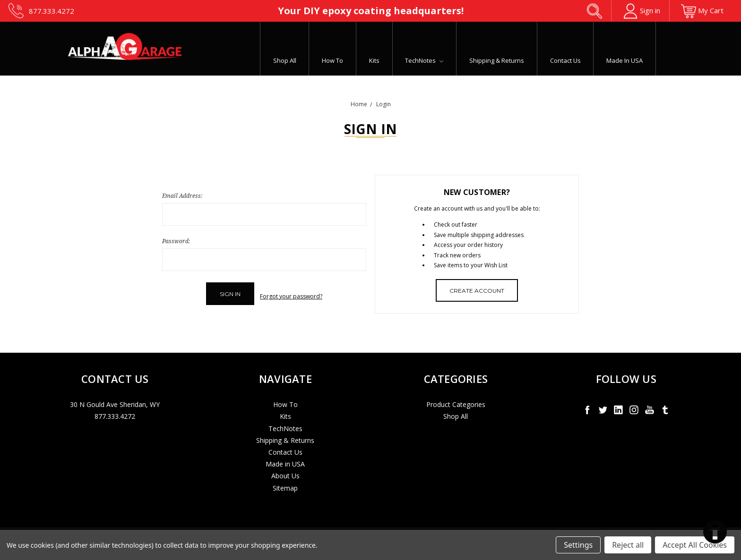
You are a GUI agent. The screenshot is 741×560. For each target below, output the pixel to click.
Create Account (477, 291)
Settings (578, 545)
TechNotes (424, 60)
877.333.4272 (115, 412)
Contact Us (565, 60)
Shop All (285, 60)
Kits (374, 60)
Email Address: (182, 196)
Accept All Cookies (695, 545)
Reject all (628, 545)
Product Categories (456, 400)
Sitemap (285, 483)
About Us (285, 471)
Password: (176, 241)
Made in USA (625, 60)
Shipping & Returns (497, 60)
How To (332, 60)
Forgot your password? (291, 294)
